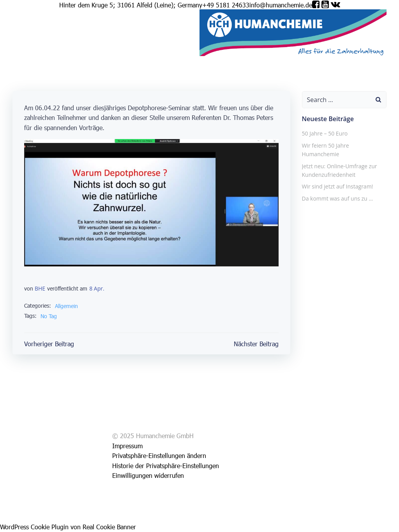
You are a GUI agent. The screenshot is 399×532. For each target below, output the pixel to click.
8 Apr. (97, 288)
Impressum (61, 51)
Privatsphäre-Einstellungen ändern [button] (159, 455)
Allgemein (66, 306)
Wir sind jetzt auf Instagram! (338, 186)
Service (36, 51)
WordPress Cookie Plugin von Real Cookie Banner (68, 527)
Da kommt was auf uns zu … (338, 198)
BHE (40, 288)
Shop (19, 51)
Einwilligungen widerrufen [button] (148, 475)
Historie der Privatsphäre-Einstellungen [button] (166, 466)
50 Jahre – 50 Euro (325, 133)
